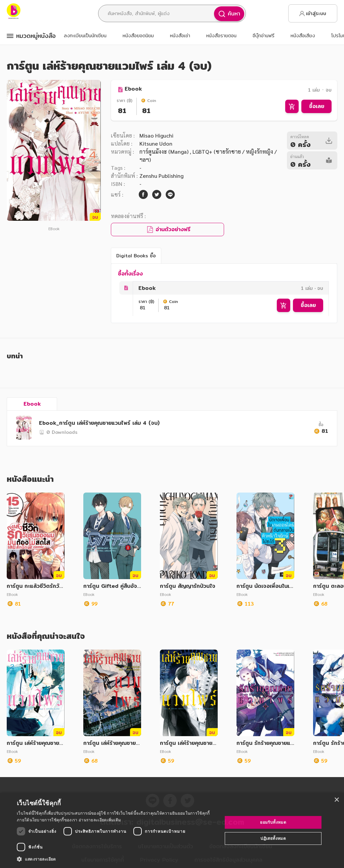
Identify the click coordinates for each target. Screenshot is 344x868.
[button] (117, 859)
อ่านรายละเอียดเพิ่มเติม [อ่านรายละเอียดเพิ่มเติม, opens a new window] (100, 820)
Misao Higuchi (156, 135)
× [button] (336, 800)
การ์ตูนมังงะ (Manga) (165, 151)
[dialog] (172, 830)
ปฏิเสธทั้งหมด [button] (273, 838)
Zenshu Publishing (161, 176)
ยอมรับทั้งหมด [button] (273, 822)
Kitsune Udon (156, 143)
